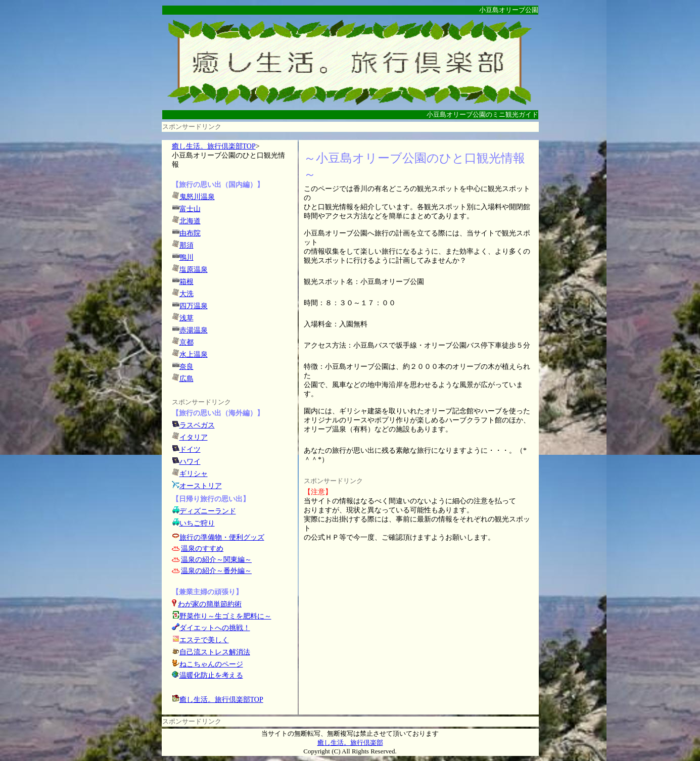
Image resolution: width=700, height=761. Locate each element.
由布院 (190, 233)
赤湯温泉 (194, 330)
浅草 (186, 318)
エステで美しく (204, 640)
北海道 (190, 221)
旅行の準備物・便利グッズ (222, 537)
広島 (186, 379)
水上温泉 (194, 354)
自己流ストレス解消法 (215, 652)
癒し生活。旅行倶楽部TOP (214, 146)
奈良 (186, 367)
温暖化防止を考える (211, 675)
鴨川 (186, 257)
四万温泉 (194, 306)
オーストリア (201, 486)
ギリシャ (194, 474)
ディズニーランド (208, 511)
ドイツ (190, 449)
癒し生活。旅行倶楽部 (350, 743)
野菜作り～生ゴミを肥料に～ (225, 616)
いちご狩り (197, 523)
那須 (186, 245)
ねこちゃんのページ (211, 664)
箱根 (186, 282)
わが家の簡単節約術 (210, 604)
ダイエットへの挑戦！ (211, 628)
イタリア (194, 437)
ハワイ (190, 462)
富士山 (190, 209)
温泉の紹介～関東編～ (216, 560)
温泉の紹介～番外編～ (216, 571)
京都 (186, 342)
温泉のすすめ (202, 549)
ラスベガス (197, 425)
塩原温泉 (194, 270)
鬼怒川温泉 (197, 197)
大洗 (186, 294)
